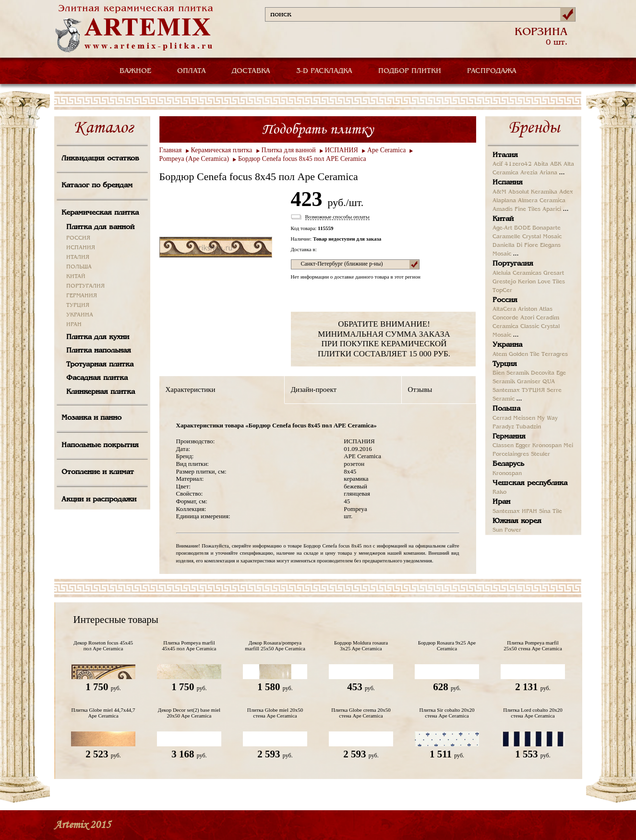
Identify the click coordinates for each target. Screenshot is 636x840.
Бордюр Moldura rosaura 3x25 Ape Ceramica (361, 645)
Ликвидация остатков (100, 158)
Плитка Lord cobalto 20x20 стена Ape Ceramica (533, 713)
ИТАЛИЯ (78, 257)
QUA (549, 382)
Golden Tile (524, 354)
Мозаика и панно (91, 418)
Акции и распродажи (99, 499)
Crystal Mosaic (542, 237)
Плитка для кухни (98, 337)
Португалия (513, 264)
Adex (566, 192)
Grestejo (504, 282)
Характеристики (191, 390)
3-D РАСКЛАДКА (324, 71)
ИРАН (74, 325)
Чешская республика (530, 483)
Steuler (540, 454)
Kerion (527, 282)
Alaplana (504, 201)
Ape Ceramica (386, 150)
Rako (499, 492)
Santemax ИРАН (515, 511)
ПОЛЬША (79, 267)
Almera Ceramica (542, 201)
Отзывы (420, 390)
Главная (171, 150)
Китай (503, 219)
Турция (505, 364)
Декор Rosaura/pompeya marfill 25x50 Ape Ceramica (275, 645)
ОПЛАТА (192, 71)
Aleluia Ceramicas (517, 273)
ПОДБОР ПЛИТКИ (410, 71)
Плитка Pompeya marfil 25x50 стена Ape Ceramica (533, 645)
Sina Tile (551, 511)
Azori (527, 318)
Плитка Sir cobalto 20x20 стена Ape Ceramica (447, 713)
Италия (505, 155)
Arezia (529, 173)
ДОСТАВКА (251, 71)
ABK (556, 164)
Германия (509, 437)
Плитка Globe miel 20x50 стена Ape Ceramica (275, 713)
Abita (541, 164)
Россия (505, 300)
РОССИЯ (78, 238)
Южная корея (517, 521)
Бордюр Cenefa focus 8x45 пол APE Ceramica (302, 159)
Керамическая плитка (100, 213)
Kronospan (547, 446)
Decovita (543, 373)
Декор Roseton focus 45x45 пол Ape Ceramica (103, 645)
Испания (508, 183)
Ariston (528, 309)
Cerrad (502, 418)
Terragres (555, 354)
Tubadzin (528, 427)
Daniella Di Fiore (515, 245)
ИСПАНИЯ (81, 248)
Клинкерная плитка (101, 392)
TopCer (502, 291)
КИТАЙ (76, 277)
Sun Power (507, 530)
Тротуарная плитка (100, 365)
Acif (498, 164)
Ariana (548, 173)
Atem (500, 354)
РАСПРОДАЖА (492, 71)
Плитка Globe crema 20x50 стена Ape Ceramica (361, 713)
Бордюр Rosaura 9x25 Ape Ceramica (447, 645)
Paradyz (503, 427)
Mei (568, 446)
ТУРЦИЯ (78, 305)
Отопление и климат (98, 472)
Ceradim (548, 318)
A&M (499, 192)
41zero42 (518, 164)
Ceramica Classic (516, 327)
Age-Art (502, 228)
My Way (547, 418)
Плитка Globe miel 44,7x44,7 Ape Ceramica (103, 713)
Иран (501, 502)
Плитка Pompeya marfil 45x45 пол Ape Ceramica (189, 645)
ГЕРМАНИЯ (82, 296)
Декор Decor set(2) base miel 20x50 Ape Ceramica (189, 713)
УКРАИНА (80, 315)
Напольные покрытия (100, 445)
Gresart (554, 273)
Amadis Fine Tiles (516, 209)
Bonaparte (546, 228)
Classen (503, 446)
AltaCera (504, 309)
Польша (506, 409)
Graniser (529, 382)
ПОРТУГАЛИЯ (85, 286)
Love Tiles (551, 282)
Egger (523, 446)
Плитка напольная (99, 351)
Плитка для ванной (100, 227)
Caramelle (506, 237)
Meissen (524, 418)
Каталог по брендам (97, 185)
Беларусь (508, 464)
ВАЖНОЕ (135, 71)
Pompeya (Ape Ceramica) (194, 159)
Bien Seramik (511, 373)
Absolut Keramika (533, 192)
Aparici (552, 209)
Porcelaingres (511, 454)
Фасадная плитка (97, 378)
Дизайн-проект (314, 390)
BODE (522, 228)
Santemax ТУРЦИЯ (519, 390)
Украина (507, 345)
